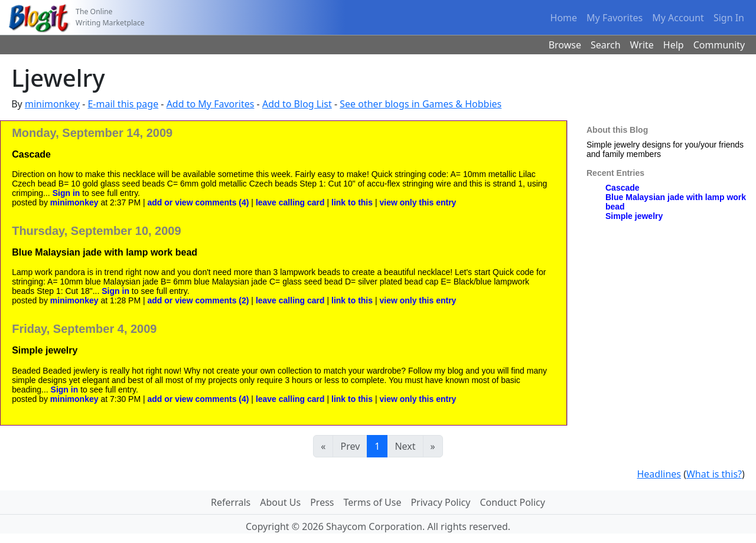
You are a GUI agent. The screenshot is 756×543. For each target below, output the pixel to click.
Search (606, 45)
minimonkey (52, 104)
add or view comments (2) (200, 300)
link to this (352, 202)
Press (322, 502)
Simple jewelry (634, 216)
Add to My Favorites (211, 104)
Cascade (623, 188)
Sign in (66, 193)
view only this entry (418, 202)
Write (642, 45)
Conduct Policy (512, 502)
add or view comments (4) (200, 202)
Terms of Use (373, 502)
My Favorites (615, 18)
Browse (565, 45)
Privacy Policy (440, 502)
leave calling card (290, 202)
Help (674, 45)
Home (564, 18)
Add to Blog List (297, 104)
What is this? (714, 474)
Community (719, 45)
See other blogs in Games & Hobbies (421, 104)
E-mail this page (123, 104)
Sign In (729, 18)
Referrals (231, 502)
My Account (678, 18)
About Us (280, 502)
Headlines (659, 474)
